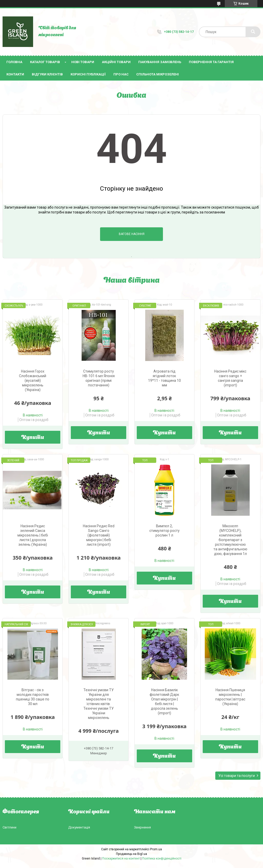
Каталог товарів (45, 62)
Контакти (15, 74)
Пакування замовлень (160, 62)
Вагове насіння (132, 234)
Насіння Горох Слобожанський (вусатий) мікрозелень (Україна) (33, 381)
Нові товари (83, 62)
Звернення (142, 827)
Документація (79, 827)
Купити (33, 438)
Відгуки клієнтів (47, 74)
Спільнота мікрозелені (158, 74)
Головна (14, 62)
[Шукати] (253, 32)
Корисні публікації (88, 74)
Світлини (9, 827)
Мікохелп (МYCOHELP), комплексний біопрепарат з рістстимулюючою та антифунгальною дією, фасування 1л (230, 540)
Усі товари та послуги (237, 776)
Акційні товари (116, 62)
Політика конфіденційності (162, 859)
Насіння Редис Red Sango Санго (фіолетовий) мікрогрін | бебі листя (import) (99, 535)
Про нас (121, 74)
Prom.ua (156, 849)
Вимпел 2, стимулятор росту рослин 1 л (164, 531)
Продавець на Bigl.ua (131, 854)
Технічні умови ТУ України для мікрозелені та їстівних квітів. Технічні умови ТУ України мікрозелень (99, 704)
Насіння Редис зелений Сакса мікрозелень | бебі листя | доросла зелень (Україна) (33, 535)
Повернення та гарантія (211, 62)
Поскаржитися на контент (121, 859)
